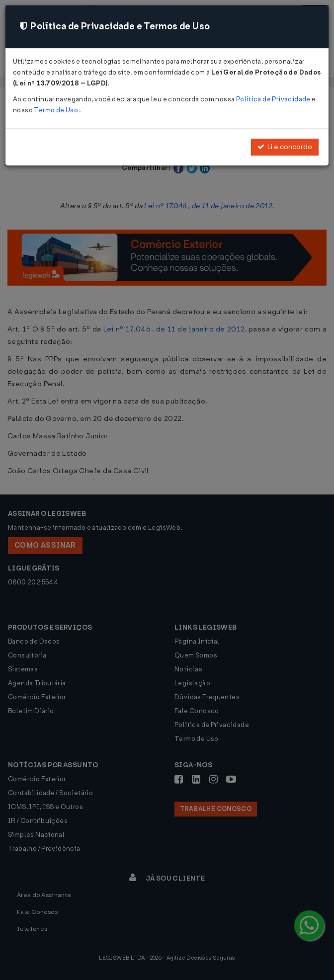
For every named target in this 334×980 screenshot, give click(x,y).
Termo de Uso (56, 110)
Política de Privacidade (274, 99)
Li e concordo (285, 147)
